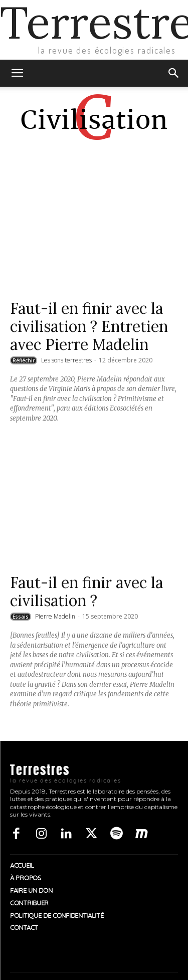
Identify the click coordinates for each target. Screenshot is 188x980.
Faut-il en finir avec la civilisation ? (86, 592)
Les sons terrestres (66, 360)
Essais (21, 617)
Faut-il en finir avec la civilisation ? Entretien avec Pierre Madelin (89, 326)
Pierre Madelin (55, 616)
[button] (17, 73)
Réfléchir (24, 360)
